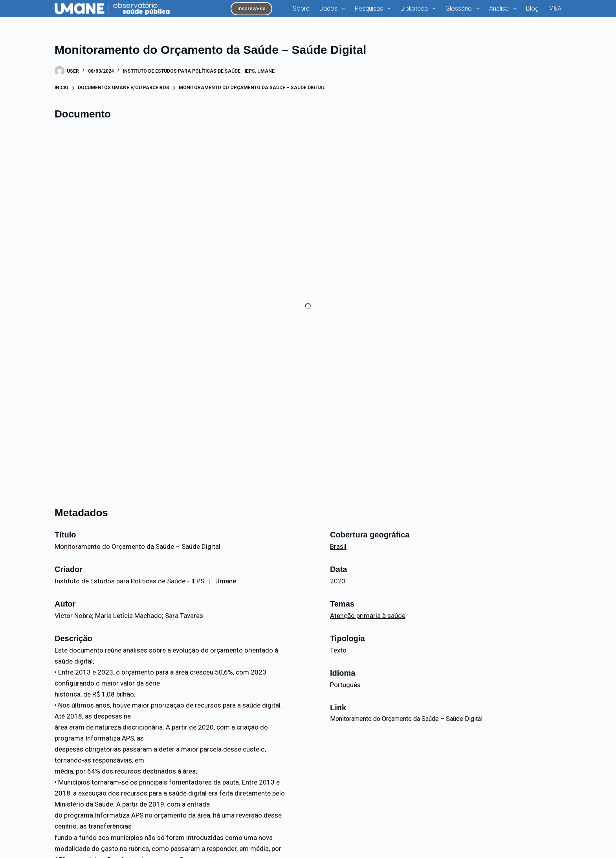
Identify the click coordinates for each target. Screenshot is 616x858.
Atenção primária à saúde (368, 616)
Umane (266, 71)
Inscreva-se (251, 8)
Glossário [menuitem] (464, 9)
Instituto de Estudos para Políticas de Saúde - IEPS (189, 71)
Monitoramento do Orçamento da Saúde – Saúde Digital (406, 719)
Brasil (338, 546)
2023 (338, 581)
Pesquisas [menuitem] (374, 9)
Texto (338, 650)
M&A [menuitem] (555, 8)
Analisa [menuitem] (504, 9)
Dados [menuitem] (334, 9)
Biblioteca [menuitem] (419, 9)
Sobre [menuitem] (301, 8)
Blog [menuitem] (532, 8)
